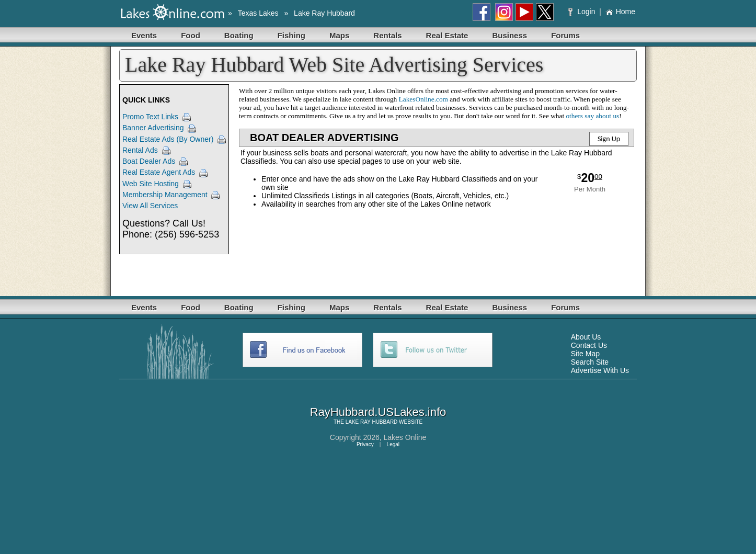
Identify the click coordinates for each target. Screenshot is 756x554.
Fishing (291, 35)
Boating (239, 35)
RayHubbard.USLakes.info (378, 412)
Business (509, 35)
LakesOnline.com (423, 99)
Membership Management (165, 195)
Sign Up (609, 139)
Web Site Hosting (151, 184)
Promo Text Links (150, 117)
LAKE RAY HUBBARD (372, 422)
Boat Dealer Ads (149, 161)
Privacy (365, 444)
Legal (393, 444)
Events (144, 35)
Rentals (387, 35)
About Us (586, 337)
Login (583, 12)
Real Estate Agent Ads (159, 172)
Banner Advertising (153, 128)
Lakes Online (405, 437)
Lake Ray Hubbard (324, 13)
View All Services (150, 206)
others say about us (592, 116)
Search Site (590, 362)
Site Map (585, 354)
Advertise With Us (600, 370)
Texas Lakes (258, 13)
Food (191, 35)
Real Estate (447, 35)
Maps (339, 35)
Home (620, 12)
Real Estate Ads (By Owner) (168, 139)
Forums (565, 35)
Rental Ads (140, 150)
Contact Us (589, 345)
